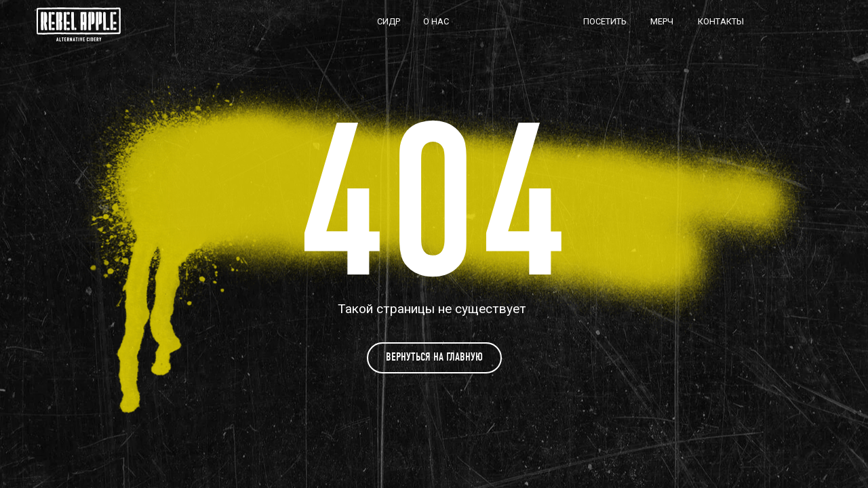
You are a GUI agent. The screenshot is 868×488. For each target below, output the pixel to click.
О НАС (436, 21)
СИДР (389, 21)
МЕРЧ (662, 21)
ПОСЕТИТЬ (605, 21)
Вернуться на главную (434, 357)
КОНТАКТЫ (721, 21)
